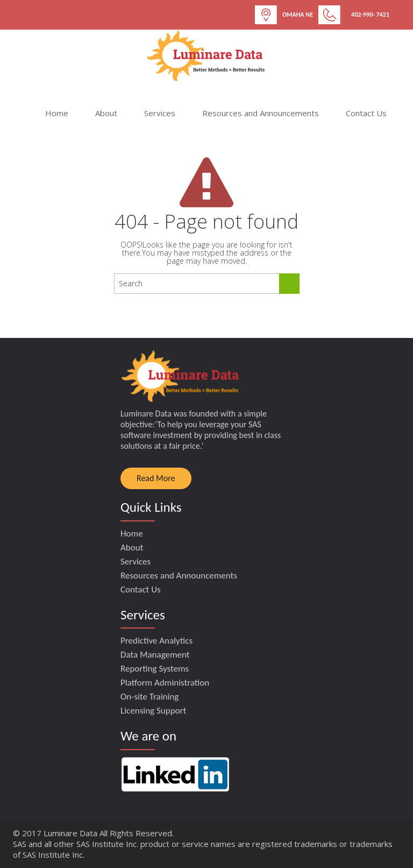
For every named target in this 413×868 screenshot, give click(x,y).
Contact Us (366, 113)
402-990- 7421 (370, 15)
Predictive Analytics (156, 641)
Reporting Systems (155, 669)
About (106, 113)
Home (57, 113)
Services (160, 113)
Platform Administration (165, 683)
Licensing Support (153, 711)
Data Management (155, 655)
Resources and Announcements (261, 113)
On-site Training (149, 697)
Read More (156, 478)
